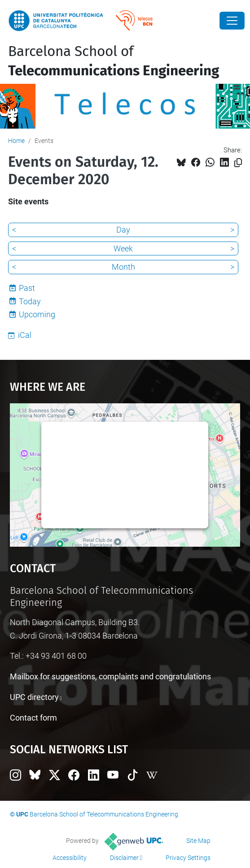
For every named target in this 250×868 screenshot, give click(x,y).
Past (27, 288)
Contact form (33, 718)
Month (123, 267)
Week (123, 248)
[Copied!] (238, 163)
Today (30, 301)
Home (16, 141)
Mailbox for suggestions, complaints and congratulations (110, 676)
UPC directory (34, 697)
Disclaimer (124, 858)
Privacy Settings (188, 858)
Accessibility (70, 858)
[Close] (232, 21)
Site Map (198, 841)
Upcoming (37, 314)
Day (123, 230)
